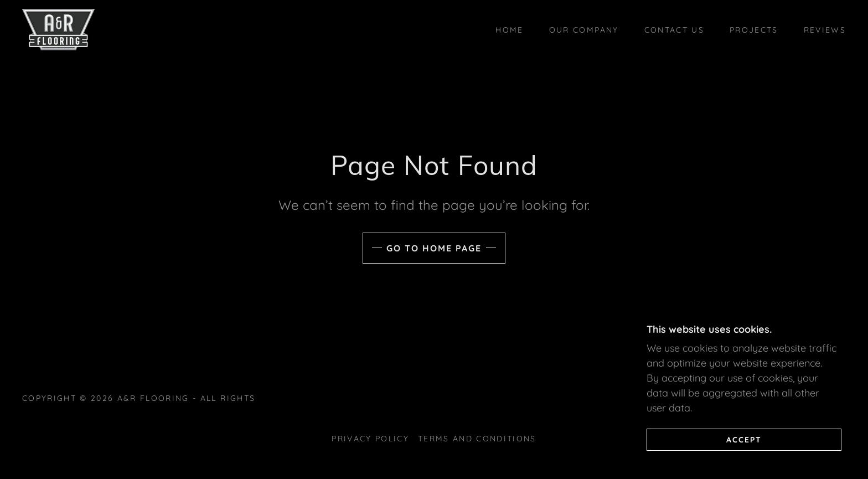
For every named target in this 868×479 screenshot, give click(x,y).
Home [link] (509, 30)
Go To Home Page (434, 248)
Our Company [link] (584, 30)
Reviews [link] (825, 30)
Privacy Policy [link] (370, 439)
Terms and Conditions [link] (477, 439)
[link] (58, 29)
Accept (744, 439)
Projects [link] (754, 30)
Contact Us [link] (674, 30)
